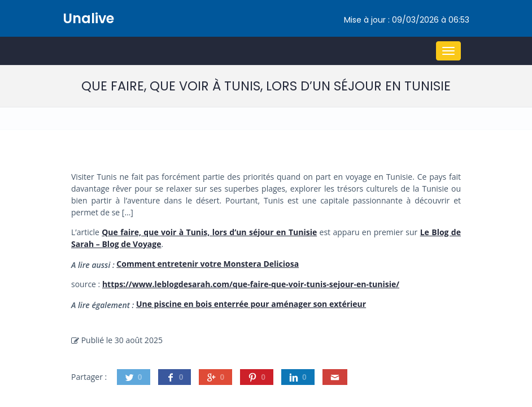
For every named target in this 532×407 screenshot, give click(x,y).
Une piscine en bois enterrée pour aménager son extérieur (251, 304)
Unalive (88, 18)
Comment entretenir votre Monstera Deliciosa (208, 264)
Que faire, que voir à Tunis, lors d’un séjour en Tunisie (209, 232)
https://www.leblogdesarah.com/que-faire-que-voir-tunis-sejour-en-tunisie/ (251, 284)
